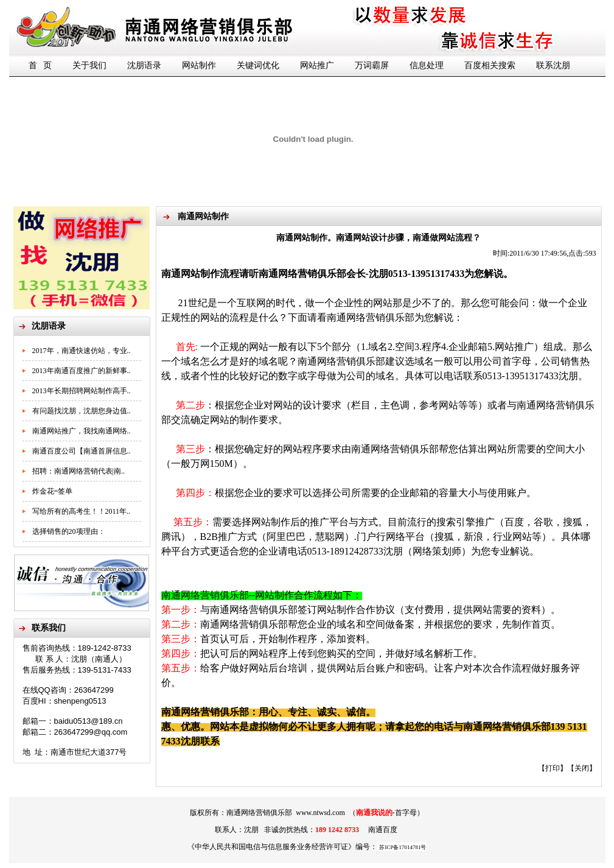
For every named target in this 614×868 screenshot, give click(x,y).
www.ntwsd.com (320, 813)
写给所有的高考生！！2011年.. (82, 511)
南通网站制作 (190, 274)
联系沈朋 (553, 65)
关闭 (582, 768)
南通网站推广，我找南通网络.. (82, 431)
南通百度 (383, 830)
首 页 (40, 65)
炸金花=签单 (53, 491)
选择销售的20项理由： (69, 531)
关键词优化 (258, 65)
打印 (553, 768)
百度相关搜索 (490, 65)
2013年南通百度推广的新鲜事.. (82, 371)
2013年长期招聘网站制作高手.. (82, 391)
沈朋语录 (144, 65)
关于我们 (89, 65)
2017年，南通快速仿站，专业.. (82, 351)
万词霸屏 (372, 65)
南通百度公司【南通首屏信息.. (82, 451)
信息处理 (427, 65)
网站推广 (317, 65)
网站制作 (199, 65)
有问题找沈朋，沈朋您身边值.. (82, 411)
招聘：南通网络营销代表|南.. (78, 471)
